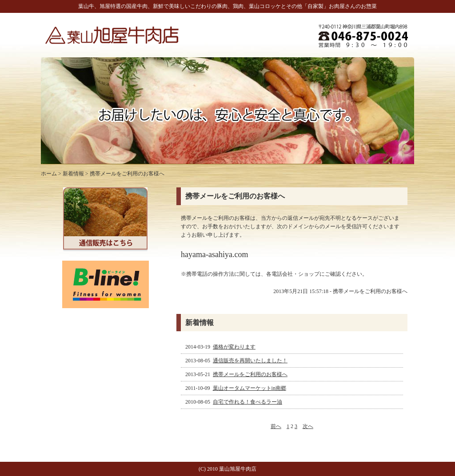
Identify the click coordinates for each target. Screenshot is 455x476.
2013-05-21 (237, 374)
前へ (276, 426)
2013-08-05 (237, 361)
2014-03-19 (221, 347)
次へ (308, 426)
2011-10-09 (236, 388)
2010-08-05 (234, 402)
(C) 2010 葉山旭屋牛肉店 (227, 469)
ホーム (49, 174)
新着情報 (73, 174)
